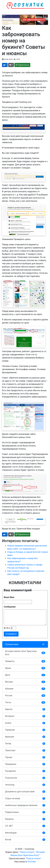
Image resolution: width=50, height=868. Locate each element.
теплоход (25, 785)
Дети (25, 675)
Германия (25, 730)
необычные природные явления (25, 805)
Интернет (25, 716)
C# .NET (25, 826)
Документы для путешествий (25, 792)
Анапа (25, 723)
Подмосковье (25, 812)
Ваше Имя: (9, 597)
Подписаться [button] (22, 65)
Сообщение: (10, 607)
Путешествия (25, 644)
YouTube (32, 862)
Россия (25, 696)
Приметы (25, 661)
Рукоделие (25, 771)
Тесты (25, 702)
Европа (25, 709)
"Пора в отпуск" (27, 852)
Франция (25, 737)
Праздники (25, 764)
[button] (5, 65)
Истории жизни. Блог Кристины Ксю (25, 653)
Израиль (25, 819)
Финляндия (25, 833)
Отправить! (11, 634)
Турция (25, 757)
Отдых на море (25, 798)
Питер (25, 744)
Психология (25, 778)
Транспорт (25, 750)
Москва (25, 682)
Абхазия (25, 689)
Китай (25, 840)
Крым (25, 668)
